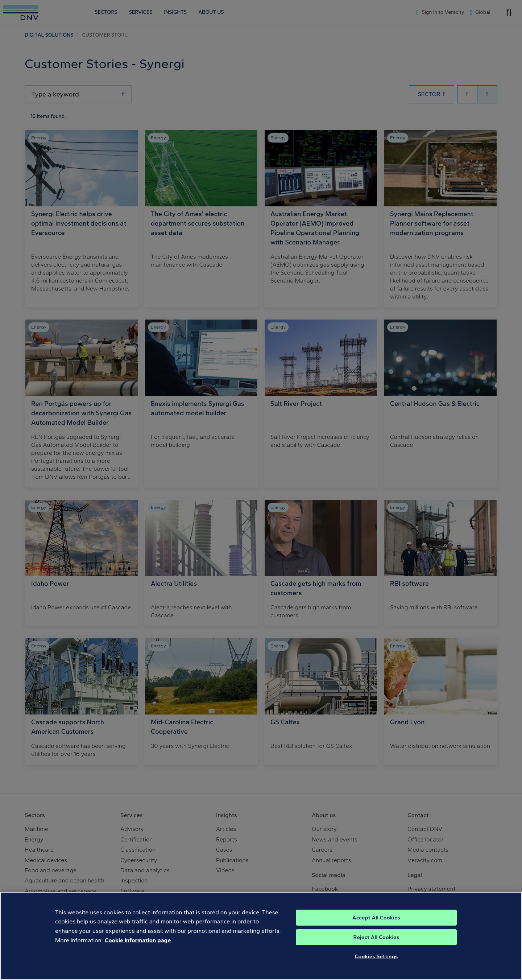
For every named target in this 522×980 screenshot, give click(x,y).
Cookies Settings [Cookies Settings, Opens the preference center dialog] (376, 968)
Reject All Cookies (376, 948)
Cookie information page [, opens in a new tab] (138, 952)
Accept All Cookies (376, 929)
